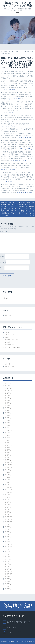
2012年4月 (8, 537)
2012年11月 (9, 519)
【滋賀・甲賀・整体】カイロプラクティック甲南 (18, 4)
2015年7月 (8, 450)
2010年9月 (8, 577)
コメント (4, 232)
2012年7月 (8, 529)
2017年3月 (8, 433)
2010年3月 (8, 586)
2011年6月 (8, 557)
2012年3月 (8, 539)
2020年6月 (8, 401)
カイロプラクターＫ (19, 51)
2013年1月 (8, 515)
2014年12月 (9, 463)
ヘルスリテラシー (10, 335)
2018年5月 (8, 423)
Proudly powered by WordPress (10, 641)
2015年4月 (8, 453)
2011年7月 (8, 554)
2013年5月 (8, 505)
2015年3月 (8, 455)
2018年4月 (8, 425)
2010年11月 (9, 572)
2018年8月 (8, 415)
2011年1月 (8, 567)
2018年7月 (8, 418)
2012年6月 (8, 532)
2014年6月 (8, 472)
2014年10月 (9, 467)
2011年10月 (9, 547)
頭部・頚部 (8, 315)
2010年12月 (9, 569)
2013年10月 (9, 492)
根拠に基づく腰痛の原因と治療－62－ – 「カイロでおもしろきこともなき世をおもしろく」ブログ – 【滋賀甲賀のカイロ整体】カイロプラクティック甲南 (26, 209)
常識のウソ (8, 337)
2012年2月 (8, 542)
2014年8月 (8, 470)
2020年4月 (8, 405)
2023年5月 (8, 386)
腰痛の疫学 (8, 342)
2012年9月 (8, 524)
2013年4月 (8, 507)
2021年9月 (8, 396)
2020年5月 (8, 403)
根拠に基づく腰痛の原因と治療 (14, 347)
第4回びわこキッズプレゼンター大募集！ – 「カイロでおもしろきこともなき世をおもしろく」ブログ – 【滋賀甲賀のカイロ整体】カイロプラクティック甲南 (8, 209)
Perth (25, 641)
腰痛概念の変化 (10, 345)
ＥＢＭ (7, 332)
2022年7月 (8, 393)
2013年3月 (8, 510)
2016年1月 (8, 443)
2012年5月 (8, 534)
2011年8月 (8, 552)
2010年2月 (8, 589)
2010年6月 (8, 581)
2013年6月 (8, 502)
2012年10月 (9, 522)
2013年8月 (8, 497)
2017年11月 (9, 430)
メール (3, 262)
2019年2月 (8, 410)
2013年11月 (9, 490)
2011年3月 (8, 562)
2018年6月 (8, 420)
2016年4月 (8, 440)
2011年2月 (8, 564)
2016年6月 (8, 435)
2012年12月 (9, 517)
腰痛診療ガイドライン (12, 340)
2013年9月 (8, 495)
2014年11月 (9, 465)
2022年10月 (9, 391)
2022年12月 (9, 388)
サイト (2, 268)
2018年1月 (8, 428)
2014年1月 (8, 485)
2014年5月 (8, 475)
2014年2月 (8, 482)
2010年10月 (9, 574)
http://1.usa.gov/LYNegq (9, 89)
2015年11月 (9, 445)
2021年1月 (8, 398)
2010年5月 (8, 584)
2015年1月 (8, 460)
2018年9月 (8, 413)
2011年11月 (9, 544)
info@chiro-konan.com (15, 632)
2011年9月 (8, 549)
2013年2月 (8, 512)
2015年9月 (8, 448)
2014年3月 (8, 480)
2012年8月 (8, 527)
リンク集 (7, 364)
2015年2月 (8, 457)
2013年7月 (8, 500)
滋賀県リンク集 (10, 366)
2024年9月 (8, 383)
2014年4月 (8, 477)
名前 (2, 256)
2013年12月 (9, 487)
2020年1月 (8, 408)
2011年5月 (8, 559)
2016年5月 (8, 438)
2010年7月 (8, 579)
